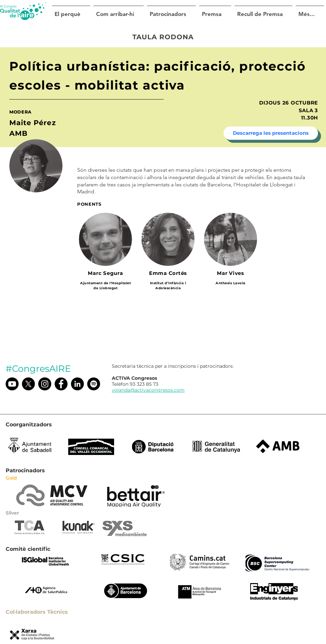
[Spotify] (94, 384)
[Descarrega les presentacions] (271, 133)
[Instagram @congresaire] (45, 384)
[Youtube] (12, 384)
